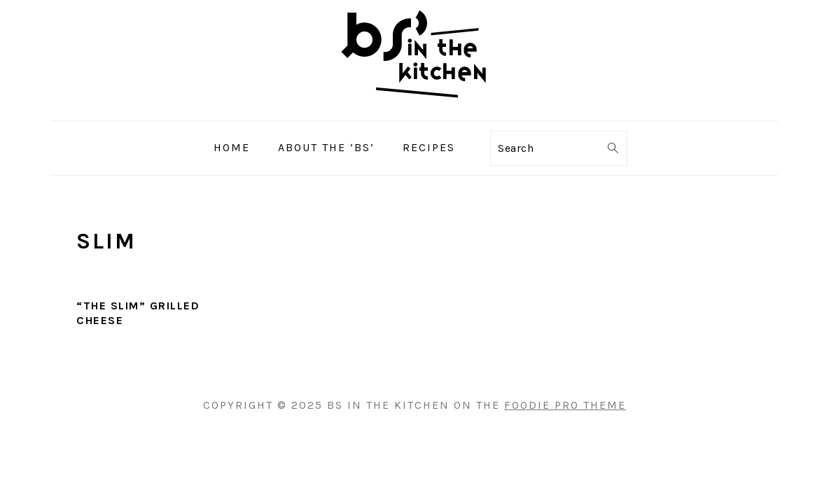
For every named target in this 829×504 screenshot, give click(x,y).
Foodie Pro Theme (565, 405)
